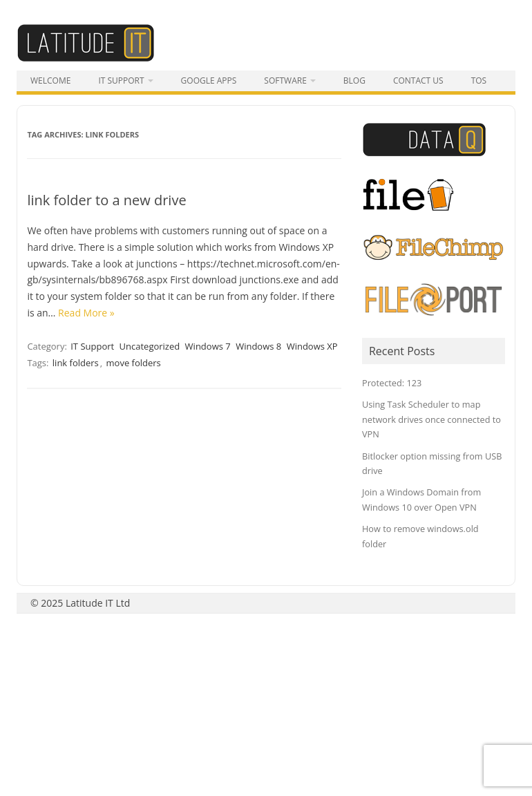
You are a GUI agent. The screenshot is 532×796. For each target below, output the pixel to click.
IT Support (121, 80)
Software (285, 80)
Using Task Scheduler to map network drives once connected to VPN (431, 419)
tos (479, 80)
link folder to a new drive (106, 200)
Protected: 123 (392, 383)
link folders (76, 363)
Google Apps (209, 80)
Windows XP (312, 346)
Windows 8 (258, 346)
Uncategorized (150, 346)
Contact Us (418, 80)
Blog (354, 80)
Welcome (50, 80)
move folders (134, 363)
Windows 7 (208, 346)
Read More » (86, 313)
